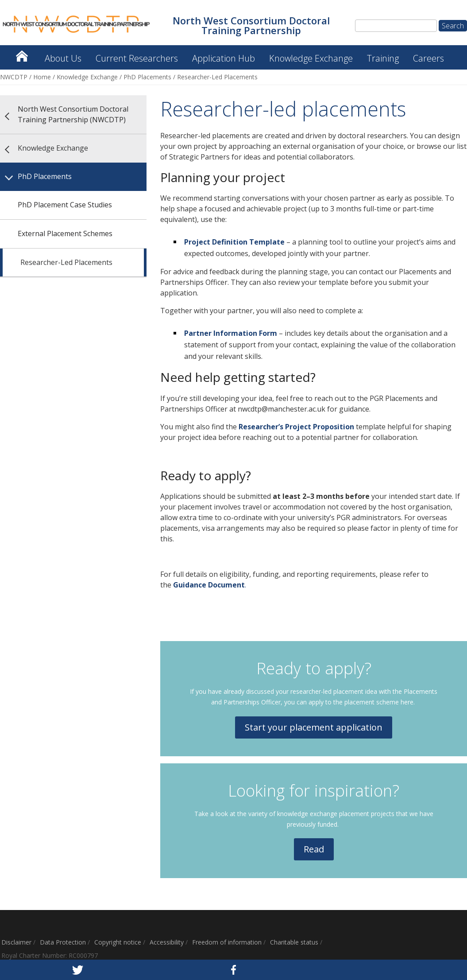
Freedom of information (227, 942)
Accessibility (167, 942)
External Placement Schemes (65, 233)
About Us (63, 58)
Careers (428, 58)
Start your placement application (314, 727)
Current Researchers (137, 58)
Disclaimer (16, 942)
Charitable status (294, 942)
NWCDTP (14, 77)
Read (314, 849)
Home (42, 77)
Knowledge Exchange (311, 58)
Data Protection (63, 942)
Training (383, 58)
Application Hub (224, 58)
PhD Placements (147, 77)
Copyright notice (118, 942)
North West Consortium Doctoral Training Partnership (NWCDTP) (22, 54)
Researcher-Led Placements (66, 262)
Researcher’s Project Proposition (296, 427)
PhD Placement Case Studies (65, 205)
